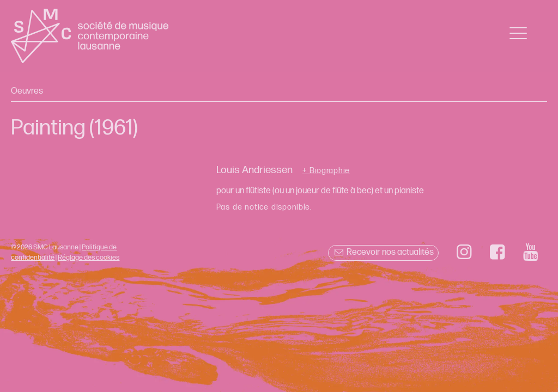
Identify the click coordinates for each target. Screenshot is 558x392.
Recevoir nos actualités (383, 252)
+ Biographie (326, 171)
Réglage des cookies (89, 258)
